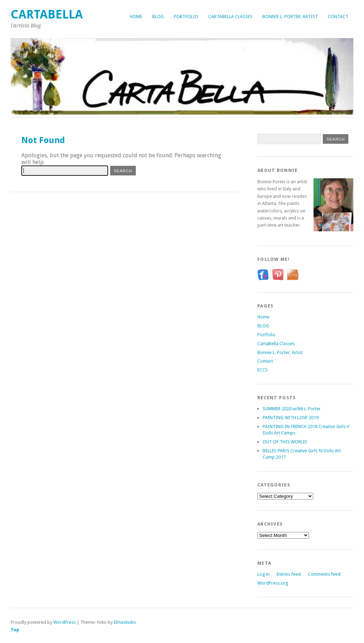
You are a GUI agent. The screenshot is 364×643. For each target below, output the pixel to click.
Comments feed (324, 574)
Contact (338, 17)
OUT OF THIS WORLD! (285, 442)
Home (136, 17)
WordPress (65, 622)
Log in (263, 574)
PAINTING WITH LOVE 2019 (291, 418)
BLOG (158, 17)
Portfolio (186, 17)
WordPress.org (273, 583)
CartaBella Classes (230, 17)
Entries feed (289, 574)
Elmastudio (125, 622)
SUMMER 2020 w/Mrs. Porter (292, 409)
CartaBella (47, 14)
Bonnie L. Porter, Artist (290, 17)
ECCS (263, 370)
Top (15, 630)
